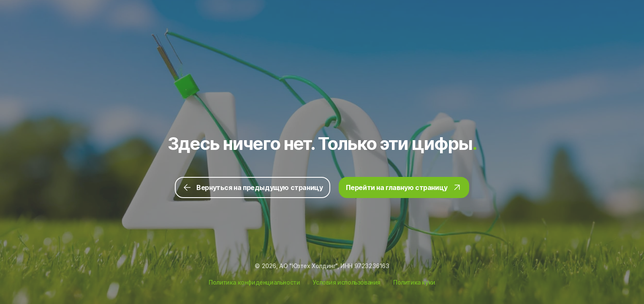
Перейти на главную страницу (404, 187)
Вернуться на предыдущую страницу (252, 187)
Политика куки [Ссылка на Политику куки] (414, 282)
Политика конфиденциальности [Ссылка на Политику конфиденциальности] (254, 282)
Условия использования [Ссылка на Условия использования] (346, 282)
